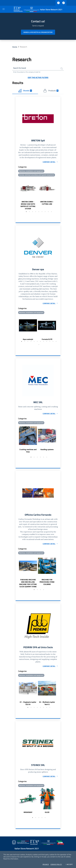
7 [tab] (45, 212)
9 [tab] (51, 212)
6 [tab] (42, 212)
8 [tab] (48, 212)
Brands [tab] (25, 91)
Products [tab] (51, 91)
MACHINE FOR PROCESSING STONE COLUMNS (47, 583)
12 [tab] (56, 342)
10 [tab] (50, 342)
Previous (17, 194)
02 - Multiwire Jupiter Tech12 (47, 704)
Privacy (46, 864)
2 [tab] (29, 212)
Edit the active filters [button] (38, 78)
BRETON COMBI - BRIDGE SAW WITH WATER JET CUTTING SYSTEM (28, 206)
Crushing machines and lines (28, 452)
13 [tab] (39, 345)
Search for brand (20, 68)
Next (59, 194)
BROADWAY (28, 814)
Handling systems (47, 450)
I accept (69, 864)
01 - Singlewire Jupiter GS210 (28, 704)
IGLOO (47, 814)
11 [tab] (53, 342)
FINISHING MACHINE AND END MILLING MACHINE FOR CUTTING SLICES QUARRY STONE (28, 584)
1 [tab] (26, 212)
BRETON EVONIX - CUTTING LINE (47, 203)
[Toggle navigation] (4, 9)
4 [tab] (36, 212)
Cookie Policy (56, 864)
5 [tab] (39, 212)
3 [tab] (33, 212)
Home (15, 47)
